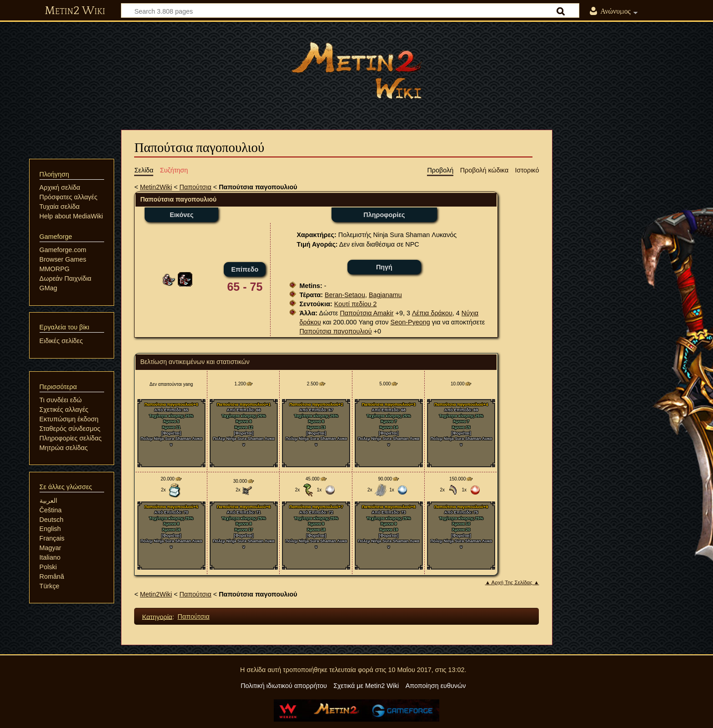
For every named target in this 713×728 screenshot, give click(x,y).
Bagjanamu (385, 295)
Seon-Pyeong (410, 322)
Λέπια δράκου (432, 313)
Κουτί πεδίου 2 (356, 304)
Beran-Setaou (345, 295)
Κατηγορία (157, 617)
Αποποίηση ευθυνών (436, 686)
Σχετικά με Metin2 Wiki (366, 686)
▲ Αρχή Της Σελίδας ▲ (512, 582)
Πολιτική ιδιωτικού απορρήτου (284, 686)
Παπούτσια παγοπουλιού (335, 331)
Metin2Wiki (156, 187)
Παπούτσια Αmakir (367, 313)
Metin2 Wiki (75, 11)
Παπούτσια (196, 187)
